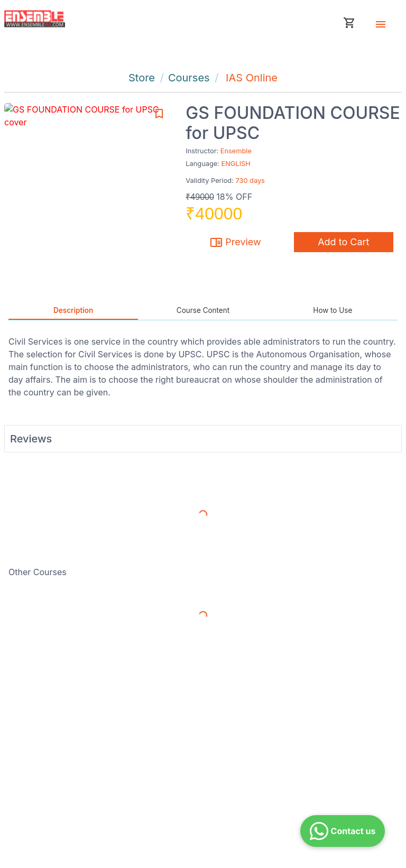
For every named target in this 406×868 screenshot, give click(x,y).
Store (142, 78)
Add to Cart (343, 242)
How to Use (333, 310)
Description (73, 310)
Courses (189, 78)
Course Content (203, 310)
